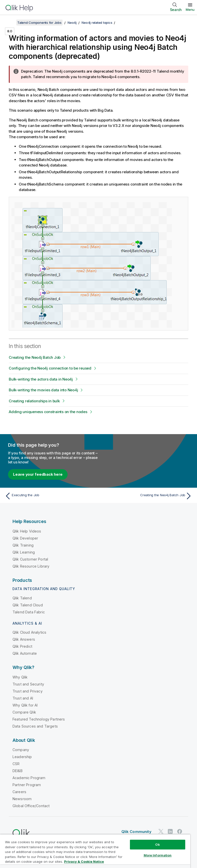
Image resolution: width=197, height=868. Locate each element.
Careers (19, 792)
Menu (190, 10)
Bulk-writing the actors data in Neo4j (41, 379)
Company (21, 750)
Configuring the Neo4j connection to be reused (50, 368)
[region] (95, 851)
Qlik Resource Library (31, 566)
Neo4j (72, 23)
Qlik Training (23, 545)
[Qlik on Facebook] (180, 831)
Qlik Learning (24, 552)
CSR (16, 764)
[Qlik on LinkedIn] (170, 831)
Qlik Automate (25, 653)
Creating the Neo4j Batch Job (35, 357)
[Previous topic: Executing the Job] (50, 496)
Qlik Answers (24, 639)
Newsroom (22, 799)
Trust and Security (28, 684)
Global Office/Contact (31, 806)
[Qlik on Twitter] (161, 831)
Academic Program (29, 778)
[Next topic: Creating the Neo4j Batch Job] (147, 496)
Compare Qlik (24, 712)
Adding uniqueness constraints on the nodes (48, 412)
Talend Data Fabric (29, 612)
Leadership (22, 757)
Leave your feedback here (38, 474)
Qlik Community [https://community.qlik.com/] (136, 832)
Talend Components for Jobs (39, 23)
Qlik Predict (22, 646)
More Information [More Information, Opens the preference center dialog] (158, 855)
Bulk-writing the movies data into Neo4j (43, 390)
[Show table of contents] (10, 23)
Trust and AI (23, 698)
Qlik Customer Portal (30, 559)
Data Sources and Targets (35, 726)
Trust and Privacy (28, 691)
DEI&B (18, 771)
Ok (157, 844)
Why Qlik (20, 677)
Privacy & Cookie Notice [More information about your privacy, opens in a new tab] (84, 861)
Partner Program (27, 785)
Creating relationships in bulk (34, 401)
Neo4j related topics (97, 23)
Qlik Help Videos (27, 531)
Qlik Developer (25, 538)
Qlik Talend (22, 598)
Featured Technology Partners (39, 719)
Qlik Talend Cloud (28, 605)
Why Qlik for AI (25, 705)
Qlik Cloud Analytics (29, 632)
